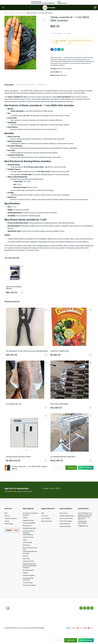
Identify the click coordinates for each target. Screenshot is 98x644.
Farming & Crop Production (31, 513)
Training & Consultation (29, 585)
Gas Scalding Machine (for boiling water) (63, 457)
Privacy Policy (64, 513)
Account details (46, 519)
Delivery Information (65, 526)
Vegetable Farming (28, 520)
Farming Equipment (28, 570)
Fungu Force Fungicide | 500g (60, 351)
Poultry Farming (27, 543)
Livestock (11, 13)
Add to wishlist (58, 34)
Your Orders (45, 516)
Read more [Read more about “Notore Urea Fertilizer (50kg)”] (90, 408)
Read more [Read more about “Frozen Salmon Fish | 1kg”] (46, 408)
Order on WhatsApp (86, 640)
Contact (7, 521)
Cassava (25, 518)
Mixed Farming (27, 526)
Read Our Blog (9, 524)
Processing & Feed (28, 578)
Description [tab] (9, 85)
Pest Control (26, 559)
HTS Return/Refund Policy (67, 516)
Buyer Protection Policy (66, 519)
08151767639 (82, 523)
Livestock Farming (28, 537)
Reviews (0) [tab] (42, 85)
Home (6, 13)
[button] (44, 20)
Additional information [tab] (25, 85)
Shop (6, 513)
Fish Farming (26, 545)
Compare (69, 33)
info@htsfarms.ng (83, 526)
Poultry (25, 540)
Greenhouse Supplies (29, 576)
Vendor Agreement (65, 524)
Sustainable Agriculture (29, 528)
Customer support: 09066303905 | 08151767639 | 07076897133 (43, 2)
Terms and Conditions (66, 521)
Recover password (47, 521)
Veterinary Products (29, 561)
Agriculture (26, 515)
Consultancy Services (11, 519)
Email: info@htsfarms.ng (62, 2)
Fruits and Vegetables (29, 523)
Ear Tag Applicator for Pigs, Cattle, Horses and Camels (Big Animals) (27, 351)
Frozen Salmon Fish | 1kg (14, 404)
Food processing (28, 583)
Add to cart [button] (22, 293)
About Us (7, 516)
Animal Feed (26, 580)
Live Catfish (22, 13)
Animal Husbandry (28, 535)
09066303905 (82, 522)
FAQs (43, 513)
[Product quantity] (58, 640)
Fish (16, 13)
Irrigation (25, 573)
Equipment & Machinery (29, 564)
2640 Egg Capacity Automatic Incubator (18, 457)
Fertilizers (26, 556)
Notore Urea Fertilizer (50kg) (59, 404)
